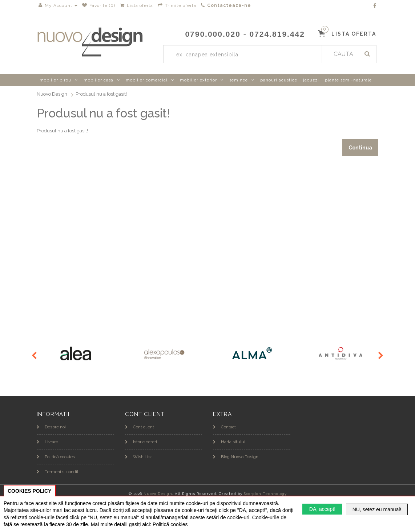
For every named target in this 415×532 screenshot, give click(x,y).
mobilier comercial (147, 80)
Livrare (47, 442)
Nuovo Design (52, 94)
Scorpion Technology (265, 494)
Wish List (138, 457)
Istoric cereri (141, 442)
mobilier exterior (198, 80)
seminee (239, 80)
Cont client (140, 427)
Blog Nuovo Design (236, 457)
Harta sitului (229, 442)
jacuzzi (311, 80)
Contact (224, 427)
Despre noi (51, 427)
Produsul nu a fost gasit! (101, 94)
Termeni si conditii (59, 472)
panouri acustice (279, 80)
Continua (360, 148)
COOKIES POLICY (30, 491)
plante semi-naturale (348, 80)
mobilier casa (98, 80)
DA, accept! (322, 509)
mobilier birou (55, 80)
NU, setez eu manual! (377, 509)
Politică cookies (56, 457)
